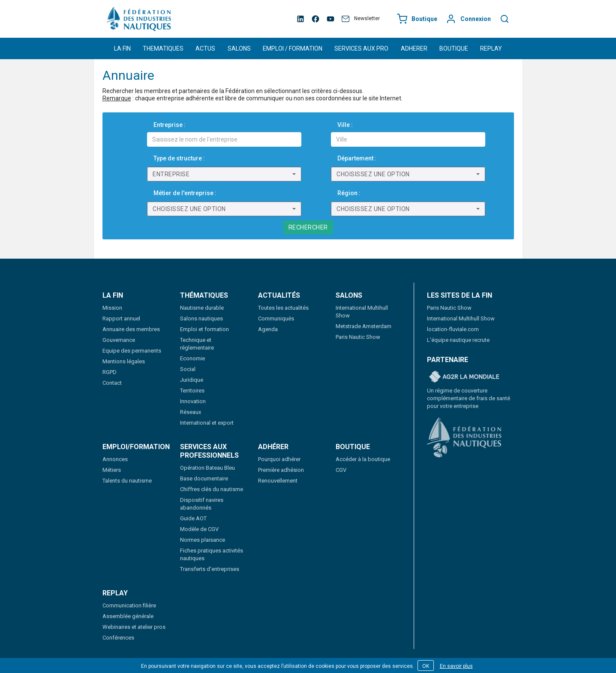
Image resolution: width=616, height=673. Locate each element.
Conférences (118, 638)
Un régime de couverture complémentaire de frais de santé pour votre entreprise (469, 398)
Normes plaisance (203, 540)
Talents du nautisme (127, 481)
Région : (349, 193)
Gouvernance (119, 340)
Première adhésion (281, 470)
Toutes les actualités (283, 308)
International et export (207, 423)
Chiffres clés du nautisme (212, 489)
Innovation (193, 401)
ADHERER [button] (414, 48)
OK (426, 666)
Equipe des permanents (132, 351)
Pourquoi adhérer (279, 459)
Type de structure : (179, 158)
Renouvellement (278, 481)
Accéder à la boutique (363, 459)
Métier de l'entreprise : (185, 193)
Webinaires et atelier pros (134, 627)
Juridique (192, 380)
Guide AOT (193, 518)
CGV (341, 470)
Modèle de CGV (199, 529)
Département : (357, 158)
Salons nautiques (201, 318)
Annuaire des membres (131, 329)
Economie (192, 358)
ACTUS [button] (205, 48)
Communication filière (129, 605)
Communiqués (276, 318)
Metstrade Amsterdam (364, 326)
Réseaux (191, 412)
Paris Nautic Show (358, 337)
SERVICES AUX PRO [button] (361, 48)
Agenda (268, 329)
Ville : (345, 125)
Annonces (115, 459)
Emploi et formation (204, 329)
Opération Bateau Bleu (207, 468)
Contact (112, 383)
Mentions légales (124, 361)
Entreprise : (170, 125)
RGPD (110, 372)
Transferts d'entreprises (210, 569)
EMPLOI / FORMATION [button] (293, 48)
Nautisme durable (202, 308)
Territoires (192, 391)
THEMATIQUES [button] (163, 48)
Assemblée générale (128, 616)
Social (188, 369)
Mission (112, 308)
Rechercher (308, 227)
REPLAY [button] (491, 48)
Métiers (112, 470)
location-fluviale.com (453, 329)
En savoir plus (456, 666)
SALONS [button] (239, 48)
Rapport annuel (121, 318)
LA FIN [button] (122, 48)
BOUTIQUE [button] (454, 48)
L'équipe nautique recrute (458, 340)
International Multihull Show (461, 318)
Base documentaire (204, 478)
